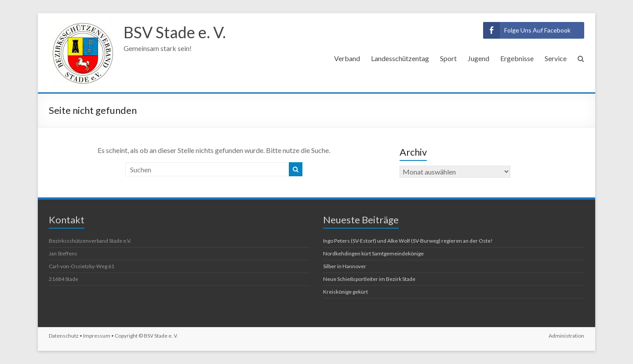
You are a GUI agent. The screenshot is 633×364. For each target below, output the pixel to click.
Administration (566, 336)
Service (556, 58)
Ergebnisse (517, 58)
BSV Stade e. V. (175, 32)
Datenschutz (64, 336)
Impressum (97, 336)
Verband (347, 58)
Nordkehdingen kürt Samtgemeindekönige (373, 253)
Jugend (478, 58)
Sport (448, 58)
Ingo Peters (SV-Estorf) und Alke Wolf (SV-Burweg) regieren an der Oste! (408, 241)
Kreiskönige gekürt (346, 292)
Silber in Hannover (345, 266)
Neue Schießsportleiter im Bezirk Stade (369, 279)
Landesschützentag (400, 58)
